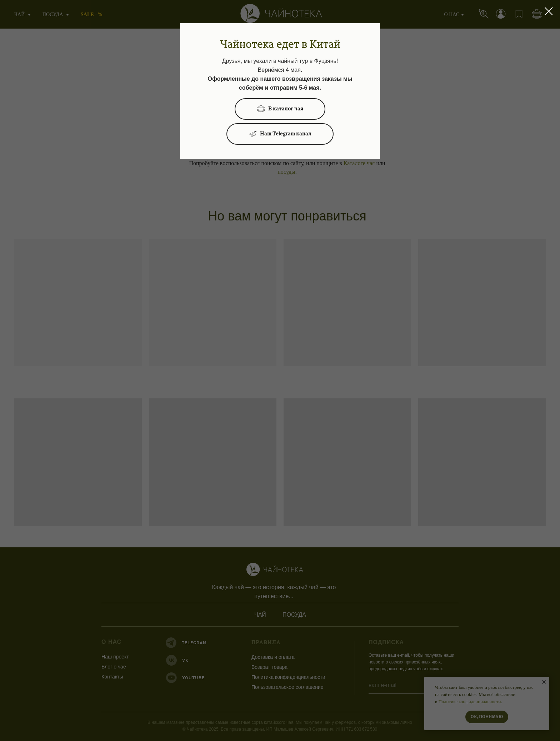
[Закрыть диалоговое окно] (549, 11)
